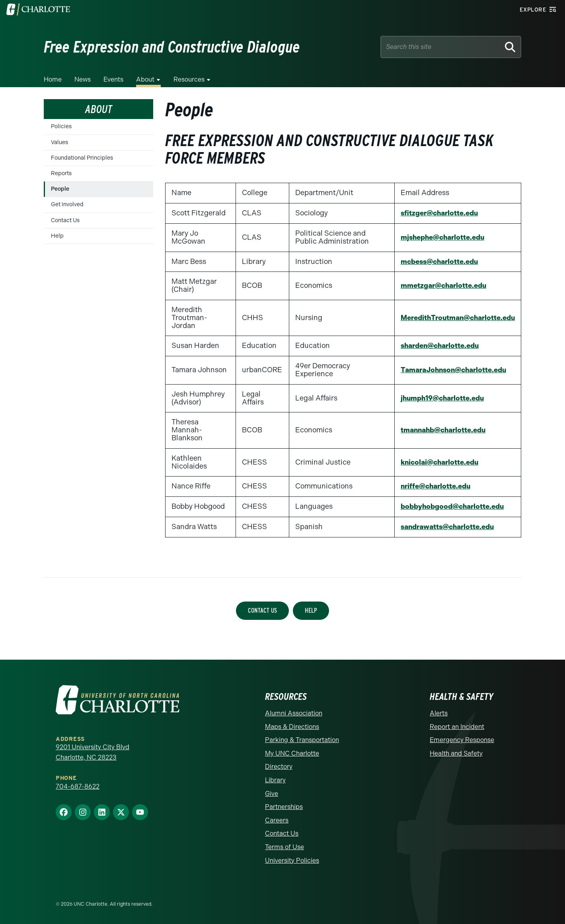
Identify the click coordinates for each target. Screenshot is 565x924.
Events (113, 79)
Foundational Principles (82, 158)
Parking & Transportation (302, 740)
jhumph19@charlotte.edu (439, 398)
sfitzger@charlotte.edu (435, 213)
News (83, 79)
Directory (279, 767)
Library (275, 780)
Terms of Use (284, 847)
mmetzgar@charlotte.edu (439, 285)
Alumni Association (294, 713)
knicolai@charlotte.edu (436, 462)
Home (53, 79)
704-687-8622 (78, 786)
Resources (189, 79)
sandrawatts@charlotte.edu (444, 527)
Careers (277, 820)
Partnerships (284, 807)
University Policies (292, 861)
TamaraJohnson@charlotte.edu (451, 370)
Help (57, 236)
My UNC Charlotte (292, 753)
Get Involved (67, 204)
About (145, 79)
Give (272, 794)
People (60, 189)
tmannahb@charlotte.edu (440, 430)
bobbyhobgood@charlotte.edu (449, 506)
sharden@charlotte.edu (436, 346)
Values (59, 142)
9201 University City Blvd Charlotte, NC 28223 (93, 752)
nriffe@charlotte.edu (432, 486)
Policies (61, 126)
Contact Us (65, 220)
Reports (61, 173)
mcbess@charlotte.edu (436, 262)
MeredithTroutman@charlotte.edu (455, 318)
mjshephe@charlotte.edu (439, 237)
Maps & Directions (292, 727)
